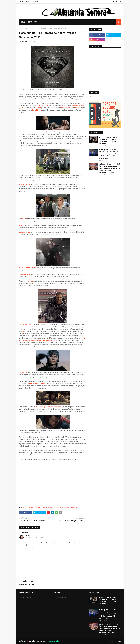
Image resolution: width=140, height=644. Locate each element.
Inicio (21, 28)
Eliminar (35, 548)
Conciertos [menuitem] (33, 22)
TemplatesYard (35, 641)
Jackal (28, 535)
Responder (29, 548)
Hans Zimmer (45, 507)
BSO (28, 507)
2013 (25, 507)
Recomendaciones (55, 507)
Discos (38, 507)
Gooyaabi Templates (54, 641)
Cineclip (33, 507)
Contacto (35, 2)
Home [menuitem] (23, 22)
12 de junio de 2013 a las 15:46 (34, 537)
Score (69, 507)
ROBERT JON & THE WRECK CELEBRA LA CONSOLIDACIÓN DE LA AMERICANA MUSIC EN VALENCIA (109, 140)
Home (21, 2)
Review (64, 507)
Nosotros (27, 2)
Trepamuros (27, 28)
